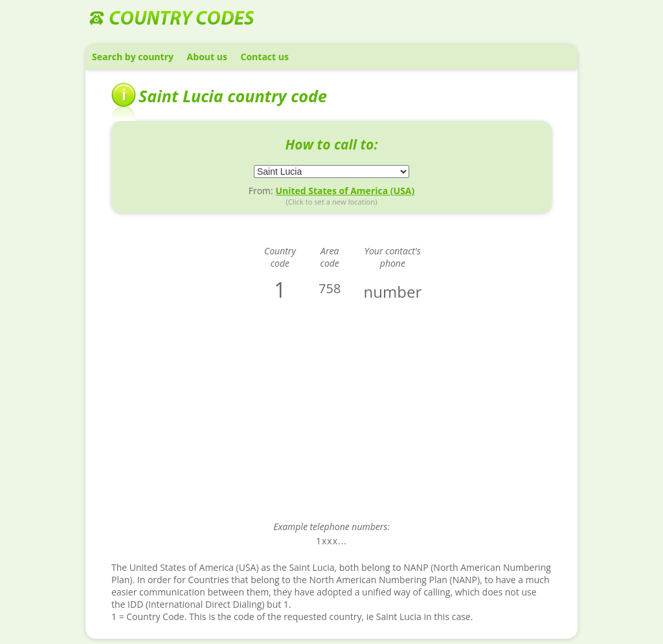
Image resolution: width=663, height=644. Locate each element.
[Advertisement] (331, 420)
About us (207, 57)
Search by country (133, 57)
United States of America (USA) (345, 191)
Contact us (265, 57)
